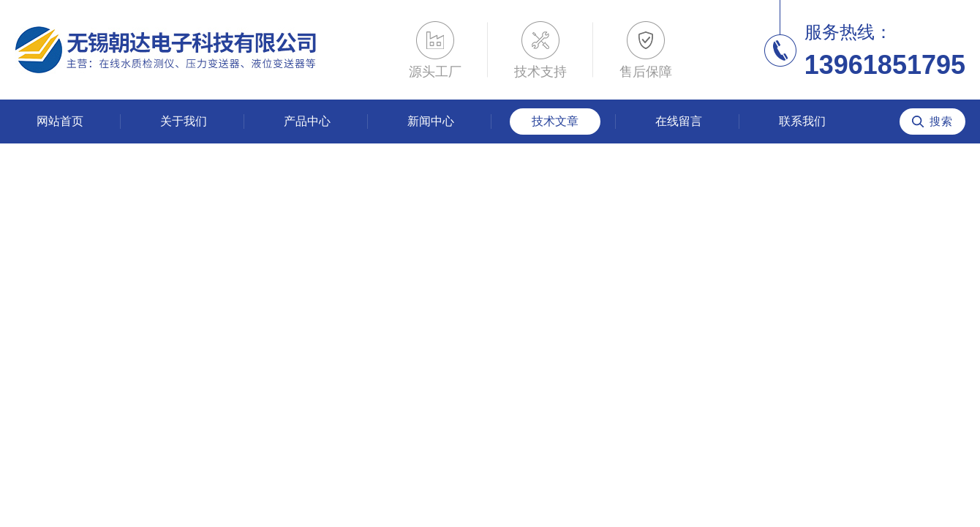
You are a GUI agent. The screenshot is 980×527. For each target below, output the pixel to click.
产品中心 (307, 121)
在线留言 (679, 121)
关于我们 (184, 121)
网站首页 (60, 121)
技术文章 (555, 121)
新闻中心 (431, 121)
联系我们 (802, 121)
